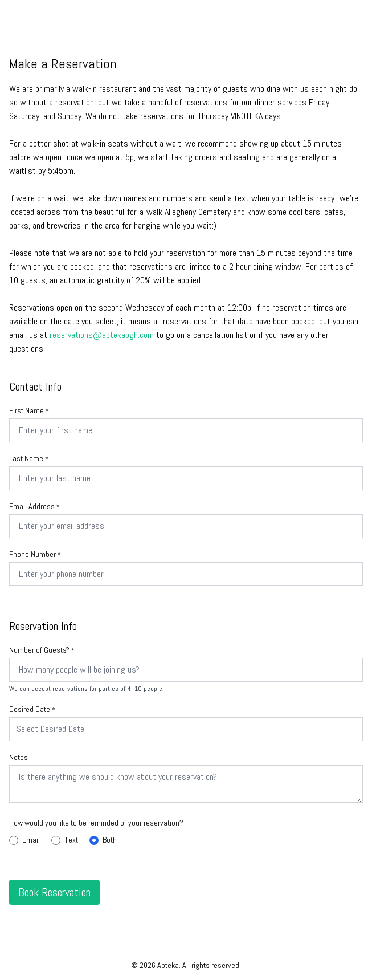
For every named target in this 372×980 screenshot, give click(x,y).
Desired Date (32, 709)
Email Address (34, 506)
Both (103, 840)
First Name (29, 410)
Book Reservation (54, 892)
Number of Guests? (42, 650)
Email (24, 840)
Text (65, 840)
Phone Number (35, 554)
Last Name (29, 458)
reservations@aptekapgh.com (102, 335)
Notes (19, 757)
